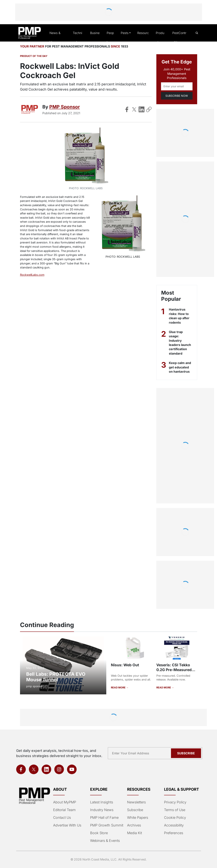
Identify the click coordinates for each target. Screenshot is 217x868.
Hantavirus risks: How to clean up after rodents (180, 316)
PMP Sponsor (64, 107)
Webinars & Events (105, 841)
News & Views (55, 38)
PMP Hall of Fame (104, 818)
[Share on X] (134, 110)
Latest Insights (102, 802)
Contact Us (62, 818)
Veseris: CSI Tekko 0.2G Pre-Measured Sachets (173, 670)
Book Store (99, 833)
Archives (134, 825)
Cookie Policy (174, 818)
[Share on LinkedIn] (142, 110)
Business (94, 38)
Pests (124, 33)
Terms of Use (174, 810)
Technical (78, 38)
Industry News (101, 810)
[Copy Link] (149, 110)
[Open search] (197, 33)
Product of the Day (33, 57)
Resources (142, 38)
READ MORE (118, 688)
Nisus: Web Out (125, 665)
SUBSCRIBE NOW (177, 96)
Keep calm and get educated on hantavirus (180, 368)
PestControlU (179, 38)
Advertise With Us (67, 825)
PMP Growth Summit (106, 825)
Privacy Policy (174, 802)
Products (160, 38)
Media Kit (134, 833)
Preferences (173, 833)
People (110, 38)
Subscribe (135, 810)
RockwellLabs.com (32, 275)
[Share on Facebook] (127, 110)
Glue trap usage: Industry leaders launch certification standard (180, 343)
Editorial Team (64, 810)
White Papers (137, 818)
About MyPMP (64, 802)
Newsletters (136, 802)
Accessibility (173, 825)
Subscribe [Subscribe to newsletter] (187, 753)
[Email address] (177, 87)
